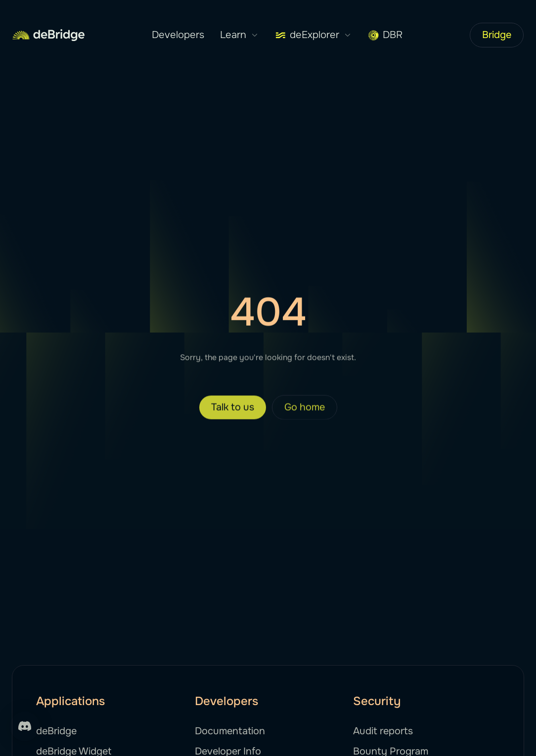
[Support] (25, 726)
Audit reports (383, 731)
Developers (178, 35)
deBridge (56, 731)
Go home (305, 415)
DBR (385, 35)
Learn (240, 35)
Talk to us (233, 415)
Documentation (230, 731)
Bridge (497, 35)
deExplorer (313, 35)
